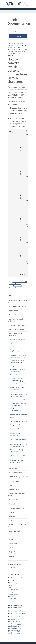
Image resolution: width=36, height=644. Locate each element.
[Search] (18, 31)
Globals (12, 346)
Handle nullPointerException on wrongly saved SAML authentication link (19, 434)
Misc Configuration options (17, 339)
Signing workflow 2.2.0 (14, 634)
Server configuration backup (18, 375)
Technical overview (13, 600)
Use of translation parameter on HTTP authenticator (19, 404)
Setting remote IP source (17, 425)
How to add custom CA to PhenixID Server (17, 388)
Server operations (13, 602)
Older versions (25, 4)
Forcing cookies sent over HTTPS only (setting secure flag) (19, 445)
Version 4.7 (11, 591)
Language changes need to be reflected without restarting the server (19, 416)
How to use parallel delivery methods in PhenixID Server (18, 356)
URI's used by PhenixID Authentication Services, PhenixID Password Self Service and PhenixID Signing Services (19, 381)
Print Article (13, 567)
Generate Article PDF (15, 564)
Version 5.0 (11, 586)
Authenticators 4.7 (13, 595)
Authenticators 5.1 (13, 584)
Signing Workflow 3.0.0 (14, 621)
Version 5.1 (11, 580)
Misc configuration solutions (15, 48)
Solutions (12, 47)
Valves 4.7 (10, 593)
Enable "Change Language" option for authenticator (18, 362)
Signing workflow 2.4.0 (14, 630)
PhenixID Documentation (16, 43)
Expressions (13, 343)
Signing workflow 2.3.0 (14, 632)
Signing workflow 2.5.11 (14, 627)
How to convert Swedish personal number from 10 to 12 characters (19, 395)
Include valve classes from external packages (17, 370)
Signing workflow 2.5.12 (14, 625)
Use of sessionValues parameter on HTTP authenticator (19, 410)
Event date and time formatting (19, 421)
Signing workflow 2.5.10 (14, 628)
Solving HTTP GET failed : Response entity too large (17, 461)
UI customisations (13, 598)
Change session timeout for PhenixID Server (18, 351)
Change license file (15, 366)
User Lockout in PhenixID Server (19, 400)
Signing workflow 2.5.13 (14, 623)
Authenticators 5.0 (13, 589)
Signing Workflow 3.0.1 (14, 619)
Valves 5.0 (10, 588)
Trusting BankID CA (15, 428)
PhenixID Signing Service (14, 608)
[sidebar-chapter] (18, 301)
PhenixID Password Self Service (16, 614)
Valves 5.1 (10, 582)
